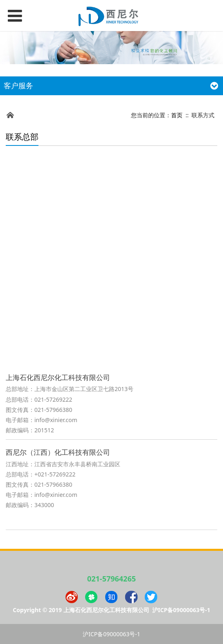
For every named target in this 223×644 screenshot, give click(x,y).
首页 (177, 115)
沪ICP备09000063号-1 (181, 610)
